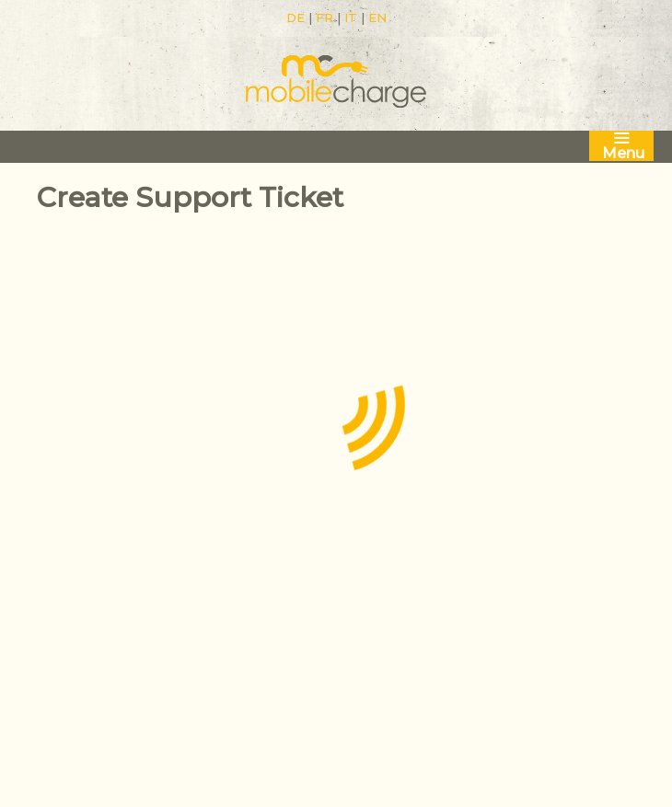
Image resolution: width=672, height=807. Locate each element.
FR (324, 17)
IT (351, 17)
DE (295, 17)
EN (377, 17)
